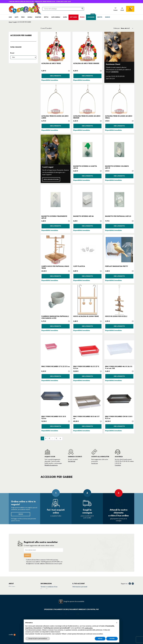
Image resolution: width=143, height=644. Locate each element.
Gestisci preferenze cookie (49, 588)
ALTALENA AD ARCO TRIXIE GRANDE (86, 63)
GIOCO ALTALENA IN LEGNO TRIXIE (86, 316)
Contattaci (118, 465)
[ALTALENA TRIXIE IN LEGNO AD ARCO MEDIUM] (87, 99)
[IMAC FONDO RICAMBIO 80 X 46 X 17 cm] (87, 400)
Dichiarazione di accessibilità (50, 583)
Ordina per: (117, 28)
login (15, 519)
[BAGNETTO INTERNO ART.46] (87, 200)
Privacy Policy (45, 578)
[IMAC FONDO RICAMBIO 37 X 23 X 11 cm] (56, 350)
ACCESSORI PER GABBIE (21, 35)
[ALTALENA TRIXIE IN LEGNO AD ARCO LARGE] (56, 99)
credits (12, 633)
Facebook (130, 573)
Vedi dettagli (72, 461)
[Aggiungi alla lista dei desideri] (69, 71)
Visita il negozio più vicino (51, 179)
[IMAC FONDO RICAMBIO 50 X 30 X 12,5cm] (56, 400)
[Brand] (23, 57)
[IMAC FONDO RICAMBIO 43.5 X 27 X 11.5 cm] (87, 350)
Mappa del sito (46, 586)
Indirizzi (75, 583)
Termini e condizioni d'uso (49, 576)
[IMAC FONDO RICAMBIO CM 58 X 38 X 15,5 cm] (119, 400)
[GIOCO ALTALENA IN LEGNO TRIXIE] (87, 300)
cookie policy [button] (89, 628)
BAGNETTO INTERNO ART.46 (83, 216)
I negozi (21, 514)
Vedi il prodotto (56, 76)
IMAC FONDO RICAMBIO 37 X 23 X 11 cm (56, 366)
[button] (117, 623)
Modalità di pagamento (51, 465)
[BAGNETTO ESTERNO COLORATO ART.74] (119, 150)
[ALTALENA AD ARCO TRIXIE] (56, 47)
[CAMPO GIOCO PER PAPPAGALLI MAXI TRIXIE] (56, 250)
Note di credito (77, 581)
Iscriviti (27, 550)
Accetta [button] (112, 639)
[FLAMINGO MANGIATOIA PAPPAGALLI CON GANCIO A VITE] (56, 300)
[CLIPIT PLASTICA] (87, 250)
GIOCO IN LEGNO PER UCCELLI (116, 316)
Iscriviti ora (95, 463)
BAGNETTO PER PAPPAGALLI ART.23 (118, 216)
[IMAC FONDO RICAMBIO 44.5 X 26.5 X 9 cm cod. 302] (119, 350)
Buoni (74, 586)
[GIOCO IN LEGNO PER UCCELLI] (119, 300)
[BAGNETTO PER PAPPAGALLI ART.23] (119, 200)
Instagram (133, 573)
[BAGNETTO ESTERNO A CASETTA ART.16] (87, 150)
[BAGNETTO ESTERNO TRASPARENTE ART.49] (56, 200)
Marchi (11, 583)
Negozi (11, 581)
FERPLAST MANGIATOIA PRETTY (117, 266)
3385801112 (115, 72)
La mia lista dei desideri (80, 588)
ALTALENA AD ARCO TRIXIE (51, 63)
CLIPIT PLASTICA (79, 266)
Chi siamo (12, 576)
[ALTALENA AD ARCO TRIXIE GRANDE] (87, 47)
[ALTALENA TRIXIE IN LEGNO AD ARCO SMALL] (119, 99)
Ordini (75, 578)
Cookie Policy (45, 581)
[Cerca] (63, 9)
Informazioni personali (80, 576)
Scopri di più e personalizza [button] (38, 639)
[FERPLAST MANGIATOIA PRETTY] (119, 250)
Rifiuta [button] (100, 639)
